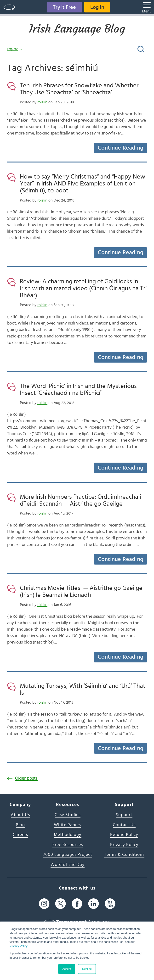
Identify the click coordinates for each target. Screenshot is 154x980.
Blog (20, 825)
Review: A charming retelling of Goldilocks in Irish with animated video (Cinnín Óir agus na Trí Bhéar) (83, 288)
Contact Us (124, 825)
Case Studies (68, 815)
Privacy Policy (18, 946)
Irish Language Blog (77, 29)
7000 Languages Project (68, 855)
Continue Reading (120, 148)
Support (124, 815)
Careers (20, 835)
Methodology (68, 835)
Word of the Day (68, 865)
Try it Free (64, 7)
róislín (42, 102)
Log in (97, 7)
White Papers (68, 825)
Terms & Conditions (124, 855)
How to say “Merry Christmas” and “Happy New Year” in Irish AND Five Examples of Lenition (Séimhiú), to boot (83, 184)
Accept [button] (67, 969)
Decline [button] (87, 969)
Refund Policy (124, 835)
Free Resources (68, 845)
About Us (20, 815)
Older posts (26, 778)
